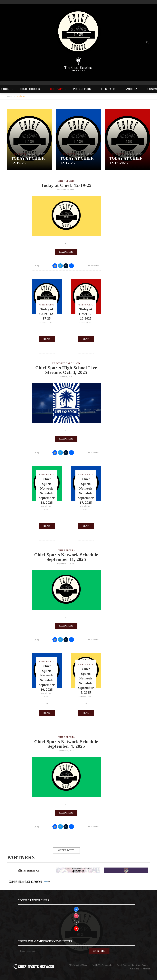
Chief (36, 266)
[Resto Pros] (29, 881)
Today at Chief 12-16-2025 (86, 314)
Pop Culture (82, 89)
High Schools (30, 89)
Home (10, 96)
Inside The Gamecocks (102, 965)
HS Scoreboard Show (66, 363)
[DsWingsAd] (126, 870)
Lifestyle (108, 89)
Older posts (66, 850)
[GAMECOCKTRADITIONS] (78, 870)
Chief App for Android (140, 969)
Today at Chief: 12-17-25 (47, 314)
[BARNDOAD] (29, 870)
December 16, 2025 (135, 154)
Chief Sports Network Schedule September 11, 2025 (66, 557)
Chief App (57, 89)
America (131, 89)
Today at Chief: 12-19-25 (66, 185)
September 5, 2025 (85, 696)
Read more (66, 252)
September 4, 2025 (65, 751)
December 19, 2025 (37, 154)
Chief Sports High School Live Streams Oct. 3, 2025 (66, 370)
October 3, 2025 (66, 377)
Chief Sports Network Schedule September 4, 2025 (66, 744)
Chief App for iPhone (78, 965)
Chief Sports (19, 154)
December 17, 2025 (86, 154)
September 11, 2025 (65, 564)
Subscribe (99, 951)
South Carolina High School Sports (132, 965)
